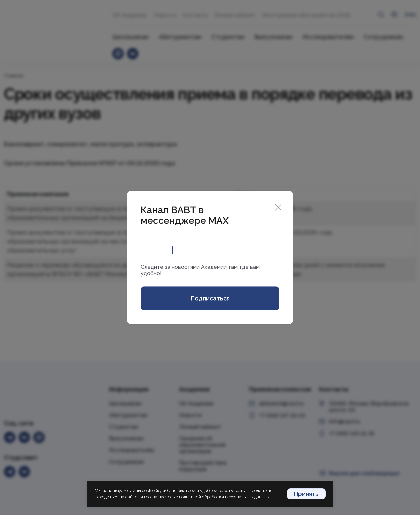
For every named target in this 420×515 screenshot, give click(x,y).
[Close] (278, 207)
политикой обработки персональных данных (226, 497)
